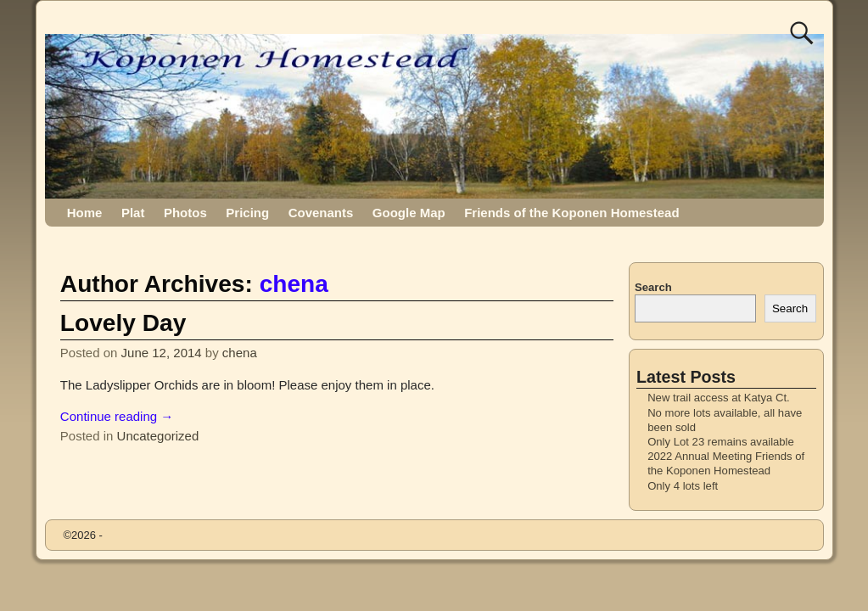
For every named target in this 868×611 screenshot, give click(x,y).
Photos (185, 213)
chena (294, 284)
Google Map (409, 213)
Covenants (321, 213)
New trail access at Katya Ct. (719, 398)
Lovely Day (123, 323)
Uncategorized (158, 436)
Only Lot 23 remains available (721, 442)
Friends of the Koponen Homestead (571, 213)
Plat (133, 213)
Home (85, 213)
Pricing (247, 213)
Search (653, 287)
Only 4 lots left (683, 486)
